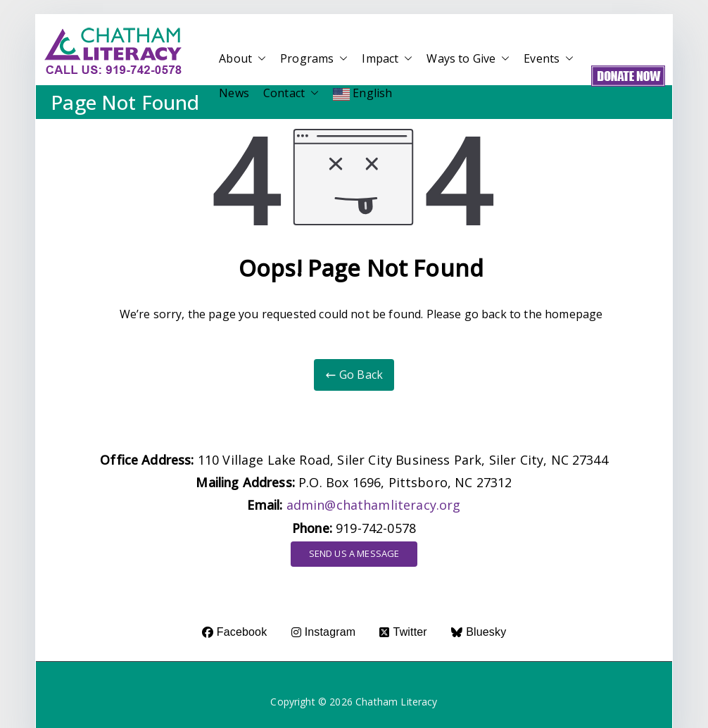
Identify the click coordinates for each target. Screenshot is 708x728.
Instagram (324, 632)
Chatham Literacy (397, 702)
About (242, 59)
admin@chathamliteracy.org (374, 505)
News (234, 93)
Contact (291, 93)
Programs (314, 59)
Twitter (403, 632)
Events (549, 59)
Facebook (235, 632)
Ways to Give (468, 59)
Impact (387, 59)
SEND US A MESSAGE (354, 553)
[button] (259, 59)
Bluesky (479, 632)
